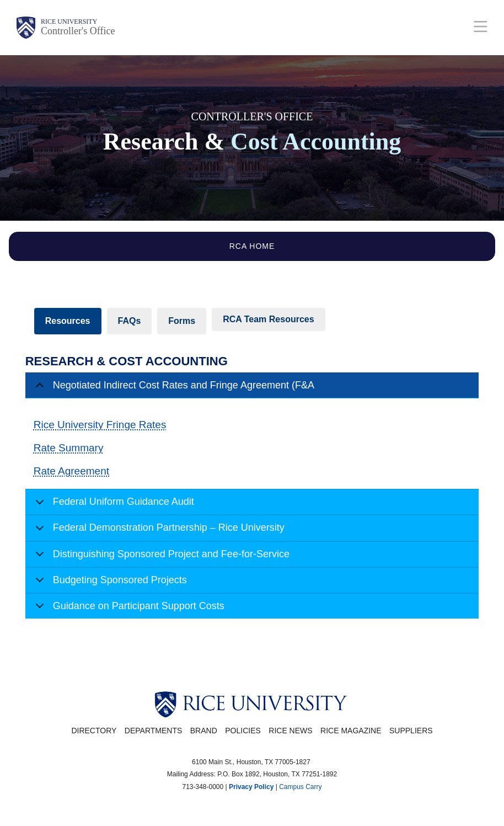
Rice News (290, 731)
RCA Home (252, 246)
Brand (204, 731)
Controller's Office (78, 31)
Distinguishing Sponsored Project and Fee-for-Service (160, 558)
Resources (68, 321)
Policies (243, 731)
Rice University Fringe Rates (100, 425)
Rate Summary (69, 448)
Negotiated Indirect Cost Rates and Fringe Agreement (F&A (173, 389)
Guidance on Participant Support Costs (128, 609)
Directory (94, 731)
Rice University (69, 22)
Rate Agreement (71, 471)
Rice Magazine (351, 731)
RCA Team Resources (268, 319)
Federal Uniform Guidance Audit (113, 505)
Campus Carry (300, 787)
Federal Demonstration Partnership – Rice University (158, 531)
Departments (154, 731)
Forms (182, 321)
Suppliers (411, 731)
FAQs (130, 321)
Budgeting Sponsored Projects (109, 584)
